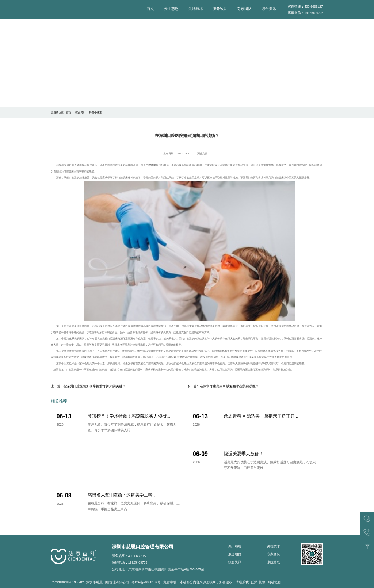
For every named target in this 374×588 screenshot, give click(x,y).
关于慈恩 (171, 9)
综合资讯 (269, 9)
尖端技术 (196, 9)
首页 (150, 9)
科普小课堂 (96, 112)
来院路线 (269, 21)
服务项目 (220, 9)
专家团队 (244, 9)
